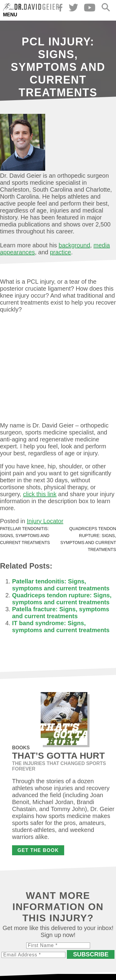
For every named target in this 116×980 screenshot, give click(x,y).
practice (61, 252)
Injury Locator (45, 521)
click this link (40, 494)
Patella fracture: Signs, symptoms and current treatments (61, 613)
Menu (10, 15)
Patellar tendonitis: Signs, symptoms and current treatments (25, 536)
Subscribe (91, 954)
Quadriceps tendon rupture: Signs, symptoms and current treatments (62, 599)
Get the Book (38, 850)
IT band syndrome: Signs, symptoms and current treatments (61, 627)
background (75, 245)
